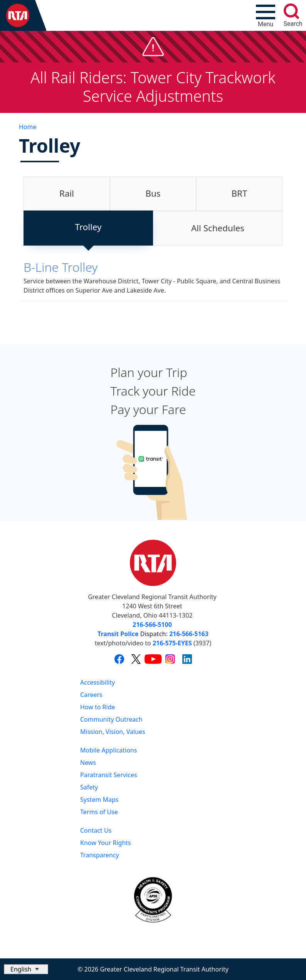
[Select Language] (26, 969)
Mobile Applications (108, 750)
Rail (67, 193)
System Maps (99, 800)
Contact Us (96, 830)
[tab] (67, 194)
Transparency (100, 855)
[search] (291, 11)
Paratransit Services (109, 775)
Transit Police (118, 634)
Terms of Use (99, 812)
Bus (153, 193)
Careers (91, 695)
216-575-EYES (172, 643)
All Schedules (218, 228)
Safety (89, 787)
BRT (240, 193)
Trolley (88, 227)
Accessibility (98, 682)
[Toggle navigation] (266, 15)
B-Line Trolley (61, 267)
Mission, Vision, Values (113, 732)
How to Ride (98, 707)
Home (28, 127)
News (88, 763)
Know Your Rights (106, 843)
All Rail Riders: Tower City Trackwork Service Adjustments (153, 87)
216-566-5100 (152, 625)
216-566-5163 (189, 634)
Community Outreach (111, 719)
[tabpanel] (153, 283)
